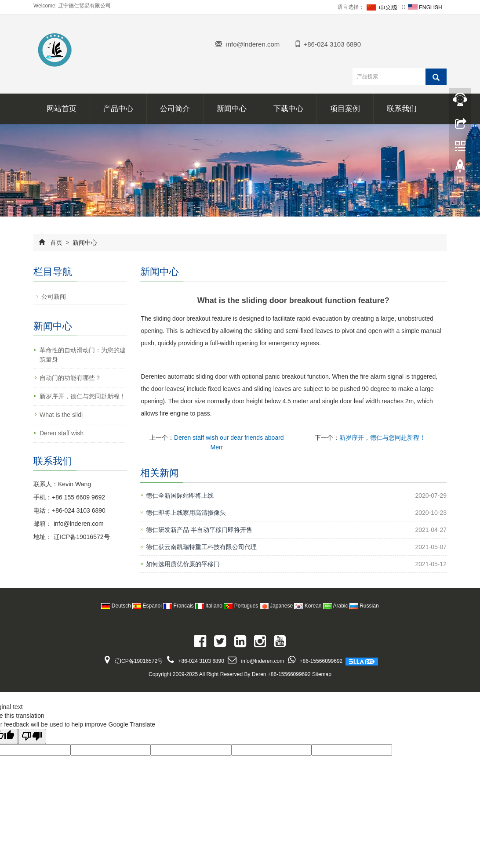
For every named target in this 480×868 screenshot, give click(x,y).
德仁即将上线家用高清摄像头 (186, 513)
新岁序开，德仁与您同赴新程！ (382, 438)
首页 (56, 242)
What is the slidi (61, 415)
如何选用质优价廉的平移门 (183, 564)
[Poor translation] (32, 736)
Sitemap (322, 674)
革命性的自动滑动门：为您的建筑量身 (83, 355)
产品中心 (118, 109)
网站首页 (62, 109)
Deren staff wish (62, 433)
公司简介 (175, 109)
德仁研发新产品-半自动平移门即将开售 (199, 530)
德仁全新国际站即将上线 (180, 495)
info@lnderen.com (253, 44)
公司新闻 (54, 297)
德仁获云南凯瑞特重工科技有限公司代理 (201, 547)
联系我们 (402, 109)
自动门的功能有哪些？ (70, 378)
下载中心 (288, 109)
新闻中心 (232, 109)
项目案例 (345, 109)
